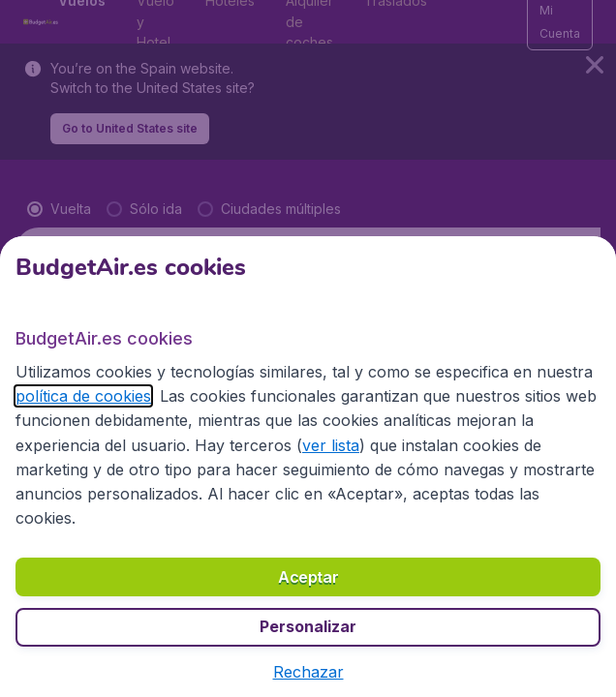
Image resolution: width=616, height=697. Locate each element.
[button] (308, 672)
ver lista (331, 445)
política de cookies (83, 396)
